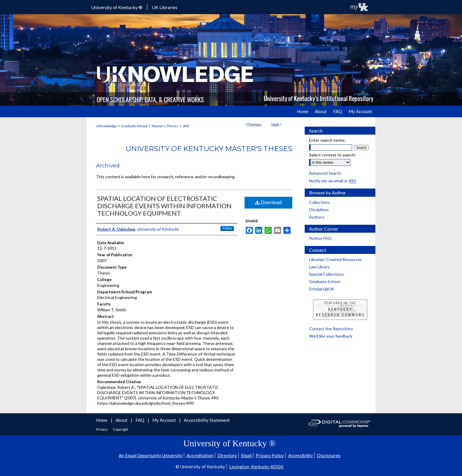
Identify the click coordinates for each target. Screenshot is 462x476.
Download (269, 203)
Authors (317, 217)
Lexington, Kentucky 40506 (256, 467)
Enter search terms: (327, 140)
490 (186, 126)
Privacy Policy (270, 455)
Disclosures (329, 455)
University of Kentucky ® (117, 7)
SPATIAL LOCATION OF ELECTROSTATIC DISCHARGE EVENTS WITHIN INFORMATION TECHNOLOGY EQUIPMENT (164, 206)
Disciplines (319, 210)
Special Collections (326, 274)
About (122, 420)
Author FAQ (320, 238)
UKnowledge (106, 126)
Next (275, 124)
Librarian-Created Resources (336, 259)
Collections (320, 202)
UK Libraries (165, 7)
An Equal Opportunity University (151, 455)
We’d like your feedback (331, 336)
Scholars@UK (322, 289)
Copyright (121, 429)
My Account (165, 420)
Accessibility (301, 455)
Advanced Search (325, 173)
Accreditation (200, 455)
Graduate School (134, 126)
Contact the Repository (331, 329)
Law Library (319, 267)
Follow (227, 228)
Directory (227, 455)
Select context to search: (333, 155)
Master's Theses (165, 126)
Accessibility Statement (207, 420)
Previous (254, 124)
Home (102, 420)
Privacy (102, 429)
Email (246, 455)
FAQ (140, 420)
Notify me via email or (333, 181)
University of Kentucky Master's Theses (209, 149)
